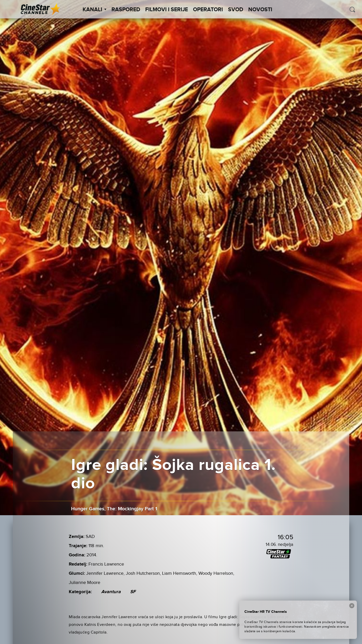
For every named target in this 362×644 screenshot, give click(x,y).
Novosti (260, 10)
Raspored (126, 10)
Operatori (208, 10)
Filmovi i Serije (167, 10)
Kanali (94, 10)
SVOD (236, 10)
